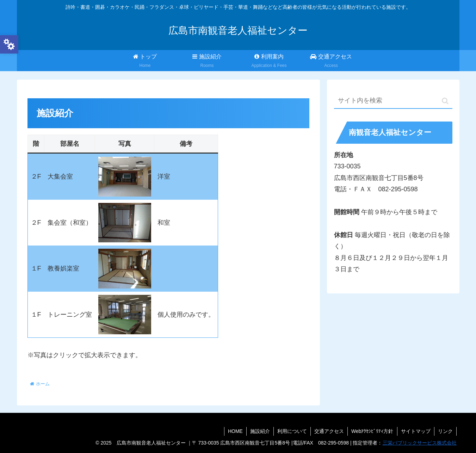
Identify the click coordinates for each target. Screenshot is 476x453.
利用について (292, 431)
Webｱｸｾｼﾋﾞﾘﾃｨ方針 (372, 431)
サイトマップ (416, 431)
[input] (393, 101)
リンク (445, 431)
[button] (445, 101)
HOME (235, 431)
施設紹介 (260, 431)
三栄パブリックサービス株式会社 (420, 443)
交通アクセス (329, 431)
